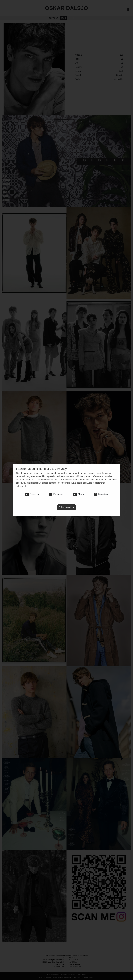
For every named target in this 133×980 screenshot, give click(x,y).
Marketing (101, 494)
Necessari (32, 494)
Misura (79, 494)
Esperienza (56, 494)
